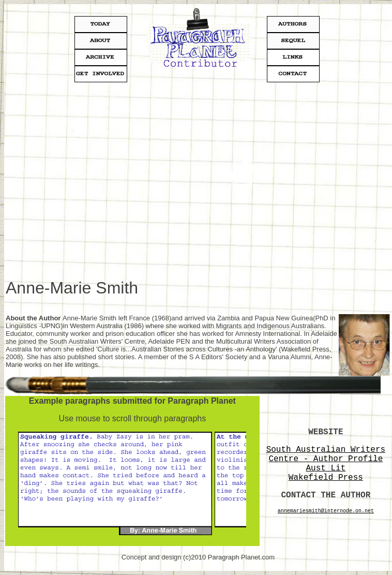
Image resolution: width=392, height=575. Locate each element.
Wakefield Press (326, 478)
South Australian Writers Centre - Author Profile (326, 454)
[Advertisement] (97, 181)
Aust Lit (326, 468)
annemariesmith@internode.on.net (326, 511)
